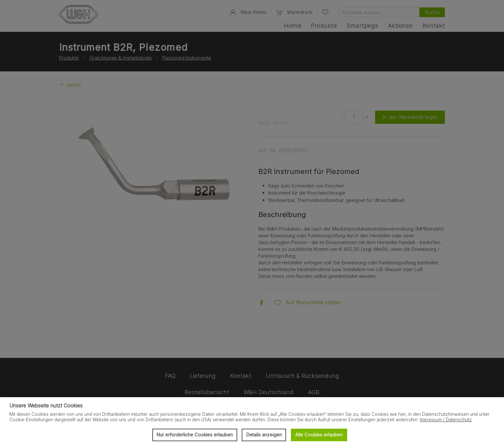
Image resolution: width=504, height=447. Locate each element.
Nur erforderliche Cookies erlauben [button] (195, 435)
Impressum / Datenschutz (446, 420)
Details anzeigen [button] (264, 435)
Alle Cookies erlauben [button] (319, 435)
